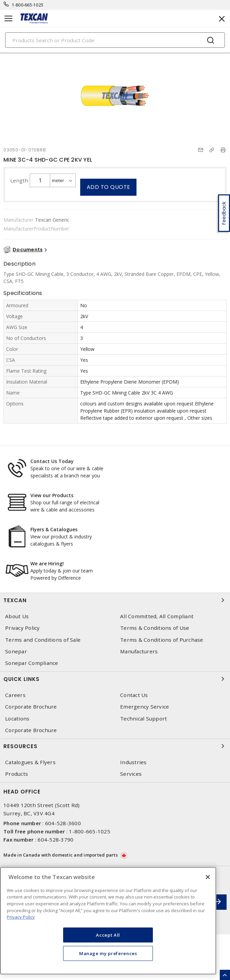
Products (17, 774)
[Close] (208, 877)
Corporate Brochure (31, 707)
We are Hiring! (47, 563)
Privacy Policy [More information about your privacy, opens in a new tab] (21, 917)
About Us (17, 616)
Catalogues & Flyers (30, 762)
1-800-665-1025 (28, 5)
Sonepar (16, 651)
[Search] (115, 40)
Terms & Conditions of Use (155, 628)
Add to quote (109, 187)
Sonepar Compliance (32, 663)
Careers (15, 695)
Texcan (115, 600)
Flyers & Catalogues (54, 529)
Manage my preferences (108, 953)
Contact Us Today (52, 461)
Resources (115, 746)
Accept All (108, 935)
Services (131, 774)
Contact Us (134, 695)
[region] (108, 921)
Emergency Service (145, 707)
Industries (133, 762)
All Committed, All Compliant (157, 616)
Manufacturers (139, 651)
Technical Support (143, 719)
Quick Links (115, 679)
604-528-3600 (63, 823)
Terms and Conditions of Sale (43, 640)
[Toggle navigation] (9, 19)
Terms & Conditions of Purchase (162, 640)
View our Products (52, 495)
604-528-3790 (55, 840)
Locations (17, 719)
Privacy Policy (23, 628)
